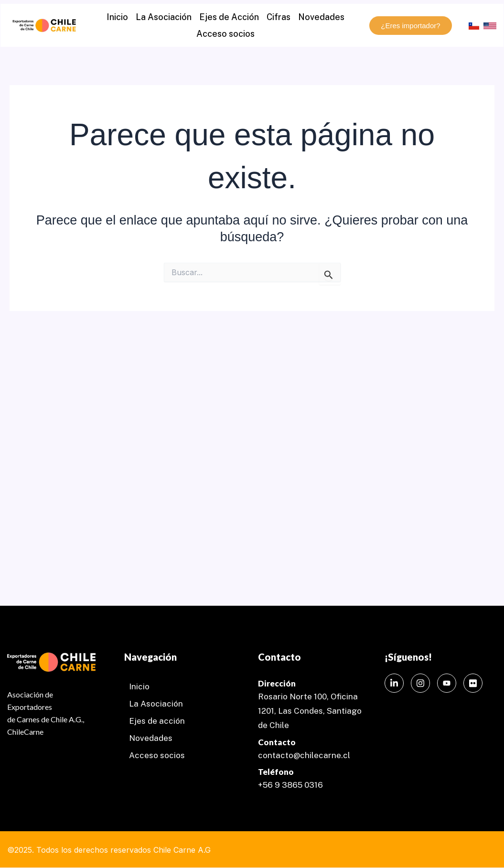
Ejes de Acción (229, 17)
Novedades (321, 17)
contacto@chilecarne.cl (304, 755)
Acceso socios (225, 34)
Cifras (279, 17)
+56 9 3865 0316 (290, 785)
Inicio (117, 17)
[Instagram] (420, 683)
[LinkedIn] (394, 683)
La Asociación (164, 17)
